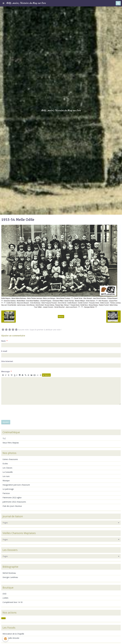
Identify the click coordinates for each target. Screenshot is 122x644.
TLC (4, 438)
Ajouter (6, 422)
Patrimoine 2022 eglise (12, 498)
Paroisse (6, 493)
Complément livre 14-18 (12, 602)
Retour (61, 317)
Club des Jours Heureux (12, 506)
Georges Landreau (10, 577)
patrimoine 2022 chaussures (14, 502)
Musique (6, 481)
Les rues (6, 476)
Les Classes (7, 468)
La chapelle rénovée (11, 638)
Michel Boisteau (9, 573)
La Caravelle (8, 472)
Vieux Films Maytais (11, 443)
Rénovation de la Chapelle (13, 634)
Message (6, 371)
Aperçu (46, 375)
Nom (3, 341)
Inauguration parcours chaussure (16, 485)
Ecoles (5, 464)
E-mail (4, 351)
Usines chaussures (10, 459)
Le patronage (8, 489)
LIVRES (5, 598)
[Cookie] (5, 639)
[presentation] (21, 412)
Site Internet (7, 361)
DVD (4, 594)
